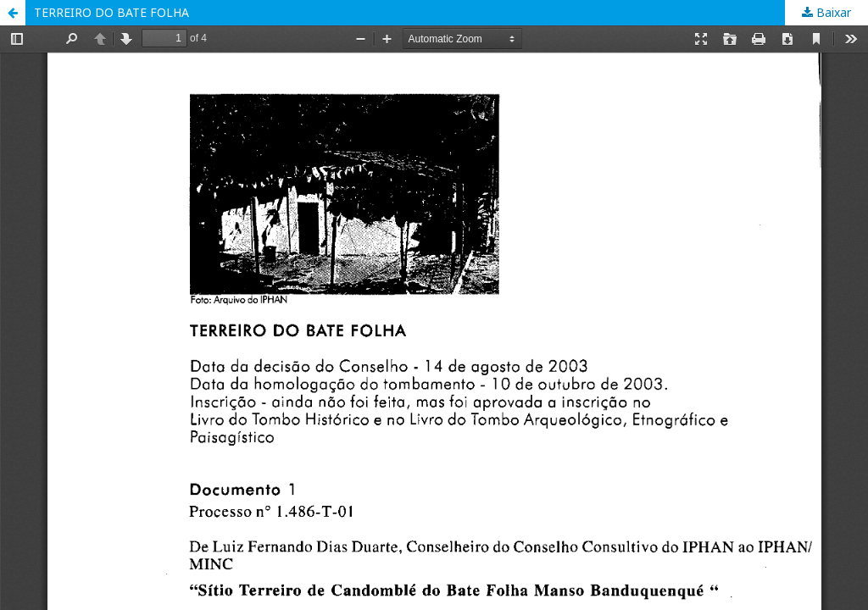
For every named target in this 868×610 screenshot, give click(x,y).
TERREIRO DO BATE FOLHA (111, 12)
